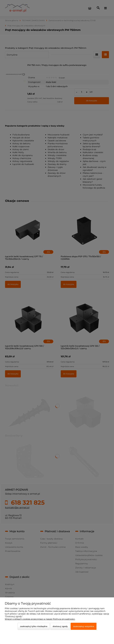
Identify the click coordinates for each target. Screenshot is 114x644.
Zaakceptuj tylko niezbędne (34, 626)
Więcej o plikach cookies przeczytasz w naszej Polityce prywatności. (40, 619)
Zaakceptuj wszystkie (84, 626)
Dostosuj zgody (60, 626)
